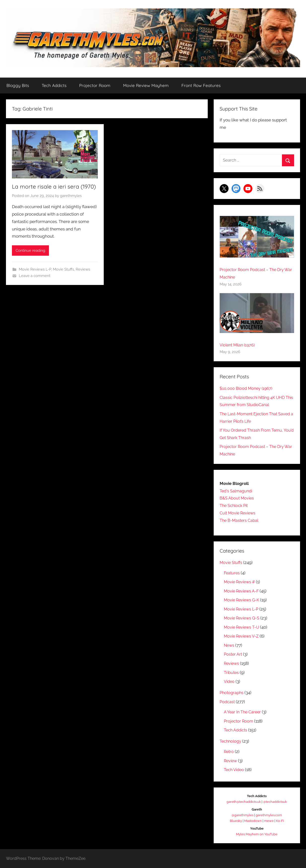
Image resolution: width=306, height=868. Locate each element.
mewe (269, 821)
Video (230, 681)
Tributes (232, 672)
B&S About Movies (237, 498)
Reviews (83, 278)
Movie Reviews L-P (35, 278)
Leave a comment (35, 284)
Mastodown (253, 821)
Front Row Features (201, 85)
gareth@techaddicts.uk (244, 802)
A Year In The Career (243, 712)
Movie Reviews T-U (243, 627)
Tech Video (235, 770)
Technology (231, 741)
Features (232, 573)
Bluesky (236, 821)
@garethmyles (242, 815)
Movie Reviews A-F (242, 591)
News (229, 645)
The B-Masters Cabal (240, 520)
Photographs (232, 693)
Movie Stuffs (63, 278)
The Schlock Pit (235, 506)
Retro (229, 752)
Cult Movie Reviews (239, 513)
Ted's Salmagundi (237, 491)
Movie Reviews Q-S (243, 618)
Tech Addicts (54, 85)
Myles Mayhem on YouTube (257, 834)
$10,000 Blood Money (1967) (247, 388)
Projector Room (95, 85)
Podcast (228, 702)
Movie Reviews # (240, 582)
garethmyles (71, 204)
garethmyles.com (269, 815)
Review (231, 761)
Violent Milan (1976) (239, 345)
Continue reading (30, 259)
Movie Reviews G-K (243, 600)
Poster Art (233, 654)
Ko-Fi (280, 821)
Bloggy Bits (18, 85)
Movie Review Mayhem (146, 85)
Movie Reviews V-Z (242, 636)
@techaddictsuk (275, 802)
